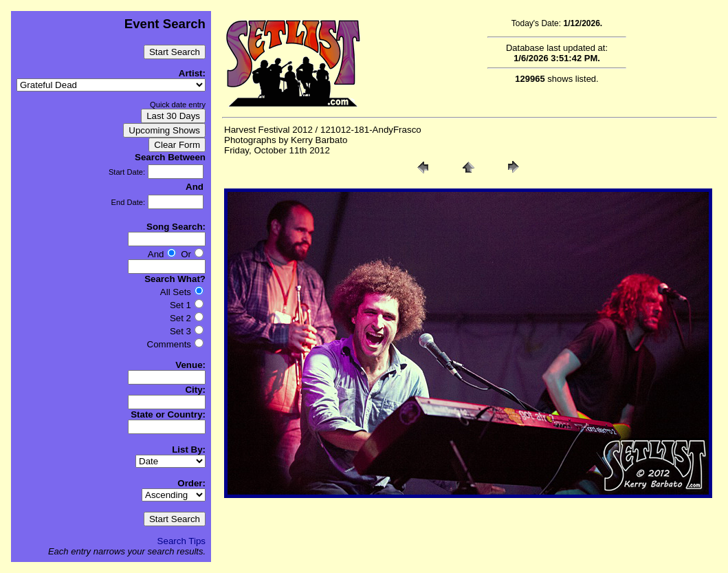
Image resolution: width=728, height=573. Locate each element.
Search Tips (181, 541)
